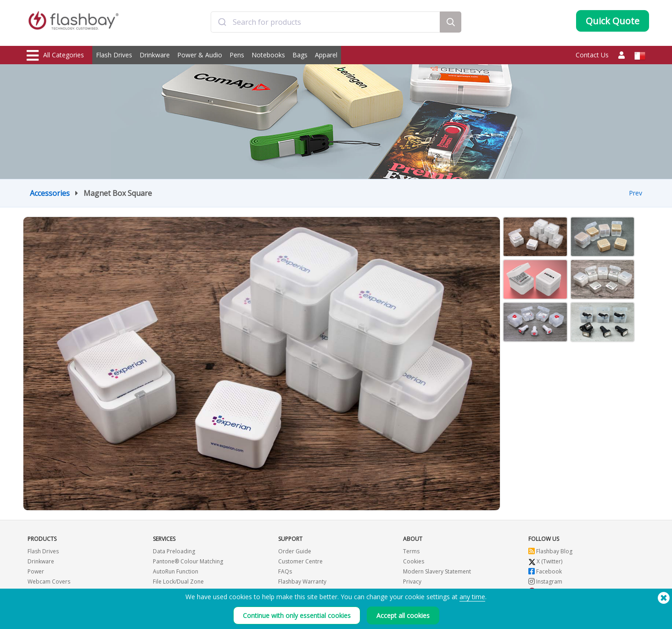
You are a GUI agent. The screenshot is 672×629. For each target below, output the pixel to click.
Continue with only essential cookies (297, 615)
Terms (411, 551)
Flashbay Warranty (302, 582)
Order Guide (295, 551)
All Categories (55, 56)
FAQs (285, 571)
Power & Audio (200, 55)
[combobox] (325, 24)
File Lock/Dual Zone (178, 582)
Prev (636, 193)
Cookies (414, 561)
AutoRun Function (176, 571)
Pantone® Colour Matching (188, 561)
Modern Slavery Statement (437, 571)
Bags (300, 55)
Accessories (50, 193)
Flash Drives (114, 55)
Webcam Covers (49, 582)
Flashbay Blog (550, 551)
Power (36, 571)
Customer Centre (300, 561)
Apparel (326, 55)
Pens (237, 55)
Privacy (412, 582)
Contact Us (592, 55)
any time (472, 597)
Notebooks (268, 55)
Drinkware (155, 55)
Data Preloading (174, 551)
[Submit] (222, 24)
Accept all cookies (403, 615)
